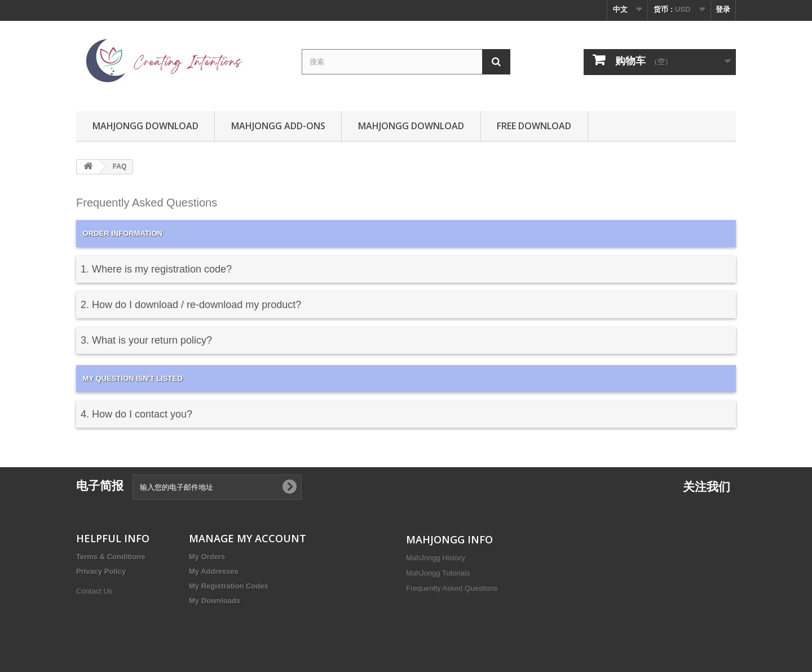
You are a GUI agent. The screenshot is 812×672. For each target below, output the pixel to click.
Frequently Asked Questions (452, 588)
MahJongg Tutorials (438, 573)
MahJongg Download (145, 126)
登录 (723, 9)
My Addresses (214, 571)
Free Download (534, 126)
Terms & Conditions (111, 557)
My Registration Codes (229, 586)
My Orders (207, 557)
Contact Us (94, 591)
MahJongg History (436, 558)
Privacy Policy (101, 571)
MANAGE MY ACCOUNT (248, 538)
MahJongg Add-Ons (278, 126)
